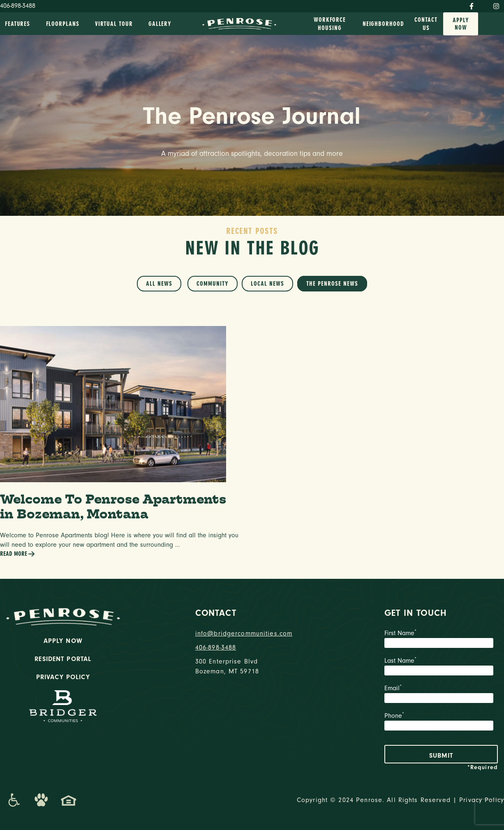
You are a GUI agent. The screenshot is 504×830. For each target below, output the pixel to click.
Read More (18, 554)
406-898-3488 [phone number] (216, 647)
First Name (441, 640)
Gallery (160, 24)
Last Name (441, 667)
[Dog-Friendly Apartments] (41, 800)
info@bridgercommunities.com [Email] (244, 633)
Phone (441, 722)
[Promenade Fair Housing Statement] (69, 800)
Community (213, 284)
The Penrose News (332, 284)
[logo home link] (239, 23)
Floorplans (63, 24)
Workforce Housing (330, 24)
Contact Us (426, 24)
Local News (267, 284)
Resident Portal (63, 659)
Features (17, 24)
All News (159, 284)
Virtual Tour (114, 24)
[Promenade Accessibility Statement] (14, 800)
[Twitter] (483, 5)
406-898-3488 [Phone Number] (18, 6)
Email (441, 695)
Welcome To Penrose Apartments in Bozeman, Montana (113, 506)
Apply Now (461, 24)
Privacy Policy (63, 677)
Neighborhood (383, 24)
